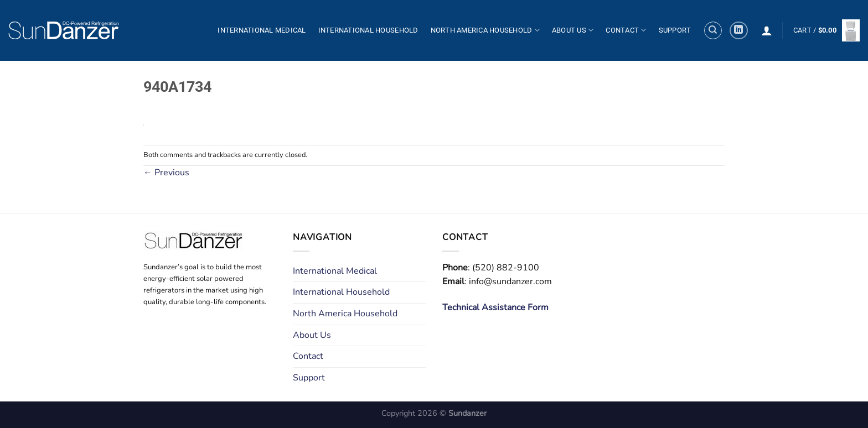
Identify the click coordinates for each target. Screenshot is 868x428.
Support (675, 30)
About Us (573, 30)
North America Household (485, 30)
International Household (368, 30)
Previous (166, 173)
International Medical (262, 30)
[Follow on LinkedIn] (739, 31)
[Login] (767, 30)
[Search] (713, 30)
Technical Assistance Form (495, 307)
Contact (626, 30)
